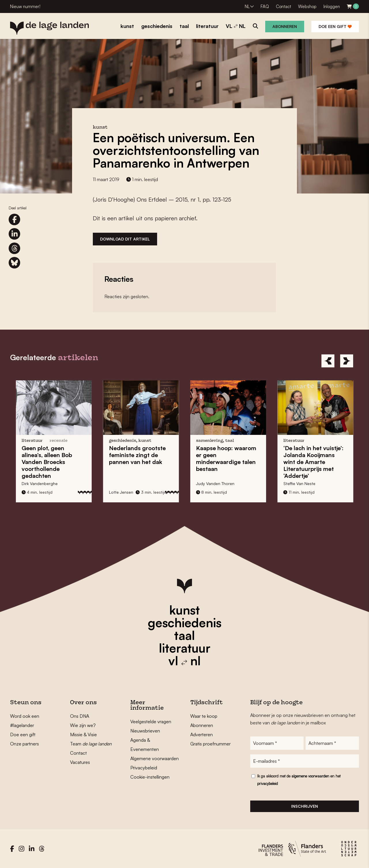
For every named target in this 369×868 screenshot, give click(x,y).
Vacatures (80, 762)
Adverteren (202, 734)
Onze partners (25, 744)
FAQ (265, 6)
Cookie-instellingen (150, 777)
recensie (59, 441)
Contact (284, 6)
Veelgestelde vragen (151, 722)
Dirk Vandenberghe (40, 483)
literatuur (185, 648)
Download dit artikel (125, 239)
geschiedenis (185, 623)
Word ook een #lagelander (25, 721)
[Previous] (328, 361)
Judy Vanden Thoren (215, 483)
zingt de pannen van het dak (137, 455)
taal (184, 635)
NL (247, 6)
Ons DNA (80, 716)
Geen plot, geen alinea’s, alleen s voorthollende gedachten (47, 462)
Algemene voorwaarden (155, 758)
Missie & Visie (83, 734)
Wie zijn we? (83, 725)
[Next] (347, 361)
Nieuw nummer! (25, 6)
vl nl (184, 661)
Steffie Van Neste (299, 483)
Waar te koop (204, 716)
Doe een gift (335, 26)
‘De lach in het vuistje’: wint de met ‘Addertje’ (314, 462)
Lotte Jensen (121, 492)
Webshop (307, 6)
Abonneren (285, 26)
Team (91, 744)
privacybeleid (268, 784)
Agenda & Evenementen (145, 745)
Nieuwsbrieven (145, 731)
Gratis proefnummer (210, 744)
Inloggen (332, 6)
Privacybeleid (144, 768)
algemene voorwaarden (310, 776)
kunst (184, 610)
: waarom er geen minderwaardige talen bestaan (226, 458)
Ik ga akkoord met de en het (299, 780)
